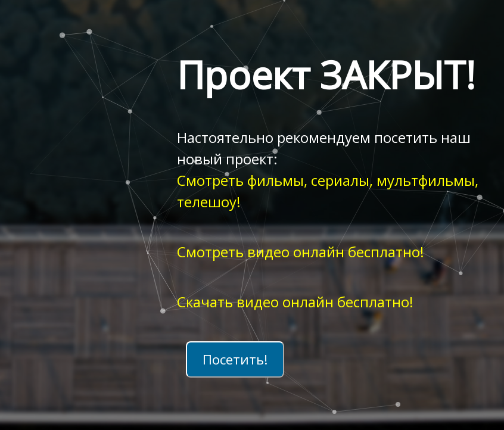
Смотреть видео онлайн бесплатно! (301, 252)
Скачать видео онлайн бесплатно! (295, 302)
